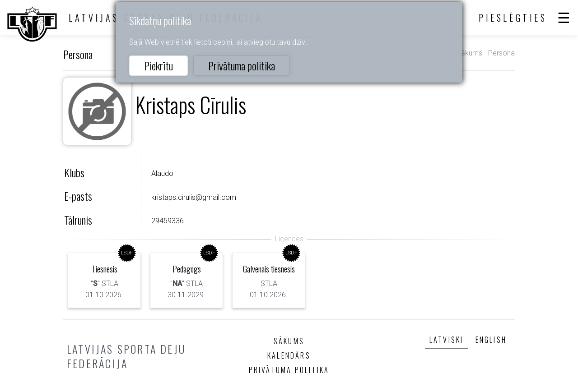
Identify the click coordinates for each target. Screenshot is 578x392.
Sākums (469, 53)
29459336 (168, 221)
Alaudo (162, 173)
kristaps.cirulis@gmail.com (194, 197)
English (491, 340)
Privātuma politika (242, 65)
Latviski (447, 340)
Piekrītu (158, 65)
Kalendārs (289, 355)
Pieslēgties (513, 18)
